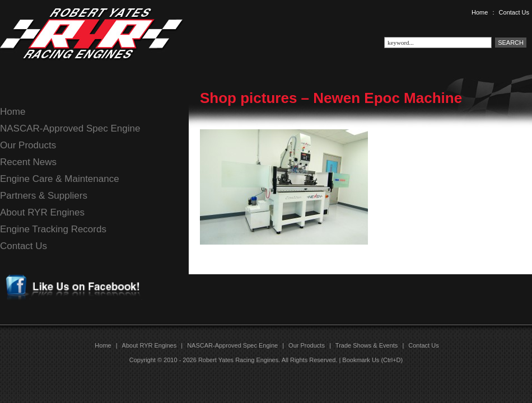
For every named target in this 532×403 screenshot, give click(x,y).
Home (480, 12)
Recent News (28, 162)
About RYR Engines (42, 212)
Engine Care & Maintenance (60, 179)
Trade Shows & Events (367, 345)
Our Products (28, 145)
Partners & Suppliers (44, 196)
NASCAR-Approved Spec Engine (70, 128)
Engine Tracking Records (53, 229)
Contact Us (514, 12)
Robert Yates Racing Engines (238, 360)
